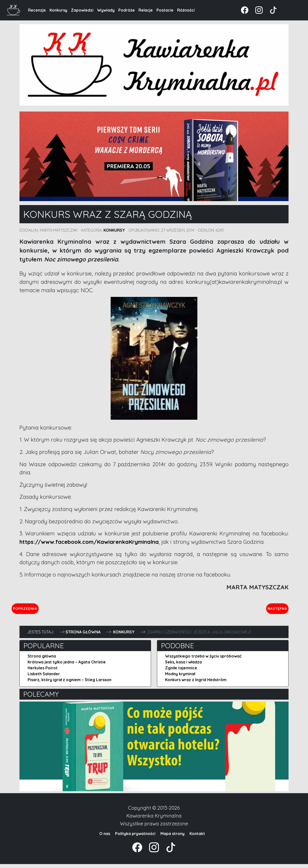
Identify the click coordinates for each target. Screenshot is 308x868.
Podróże (127, 10)
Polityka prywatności (135, 837)
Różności (186, 10)
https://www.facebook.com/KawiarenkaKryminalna (89, 542)
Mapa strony (172, 837)
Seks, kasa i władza (183, 666)
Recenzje (37, 10)
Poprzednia (48, 610)
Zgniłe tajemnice (181, 672)
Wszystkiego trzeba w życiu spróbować (203, 660)
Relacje (146, 10)
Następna (273, 610)
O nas (105, 837)
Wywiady (106, 10)
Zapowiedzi (82, 10)
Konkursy (58, 10)
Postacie (165, 10)
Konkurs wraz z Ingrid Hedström (196, 684)
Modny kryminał (180, 678)
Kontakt (197, 837)
